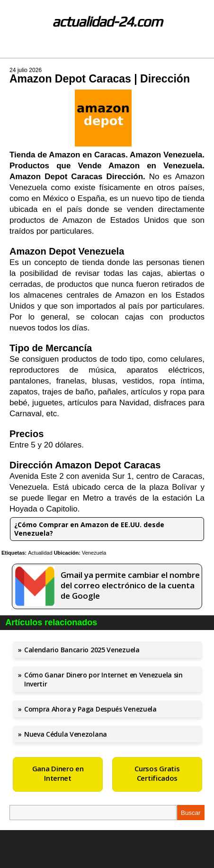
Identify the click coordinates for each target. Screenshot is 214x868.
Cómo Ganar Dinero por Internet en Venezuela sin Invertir (103, 679)
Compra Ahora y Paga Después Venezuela (90, 709)
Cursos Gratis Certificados (157, 773)
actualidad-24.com (107, 22)
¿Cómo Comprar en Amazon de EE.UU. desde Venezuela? (89, 529)
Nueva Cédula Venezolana (66, 734)
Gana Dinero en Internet (58, 773)
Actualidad (40, 553)
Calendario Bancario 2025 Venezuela (82, 650)
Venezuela (94, 553)
